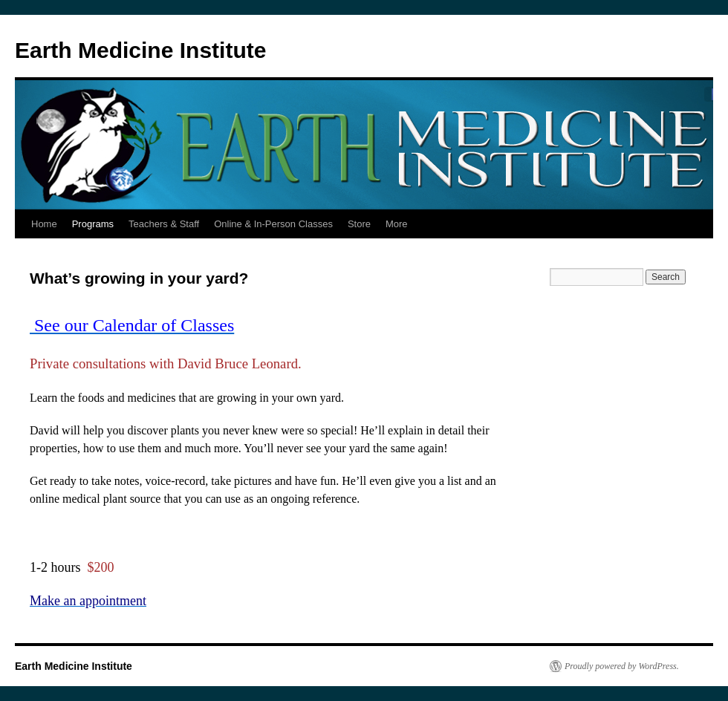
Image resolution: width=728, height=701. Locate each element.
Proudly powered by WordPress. (622, 666)
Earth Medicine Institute (140, 50)
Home (44, 224)
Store (359, 224)
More (397, 224)
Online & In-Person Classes (273, 224)
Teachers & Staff (164, 224)
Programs (93, 224)
